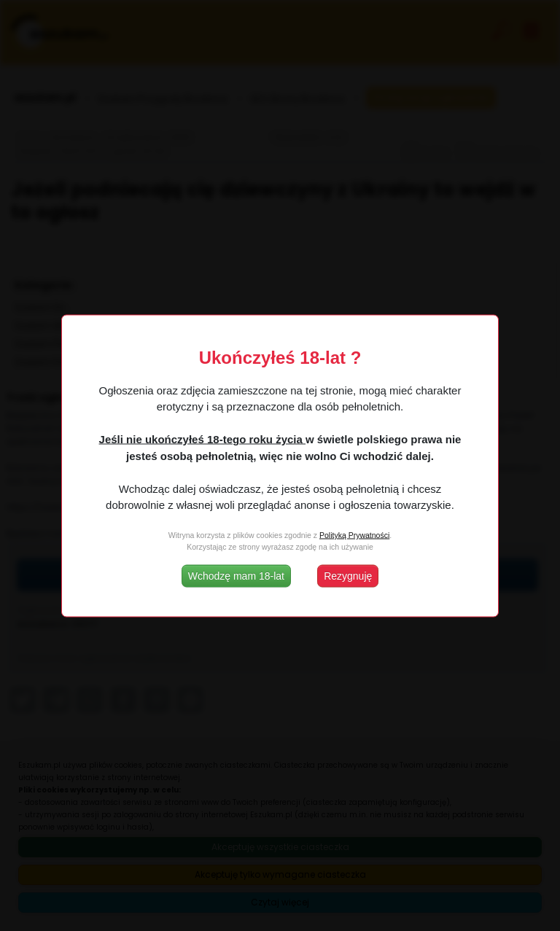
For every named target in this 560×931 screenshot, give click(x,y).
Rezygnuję (348, 575)
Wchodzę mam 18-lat (236, 575)
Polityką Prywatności (354, 535)
